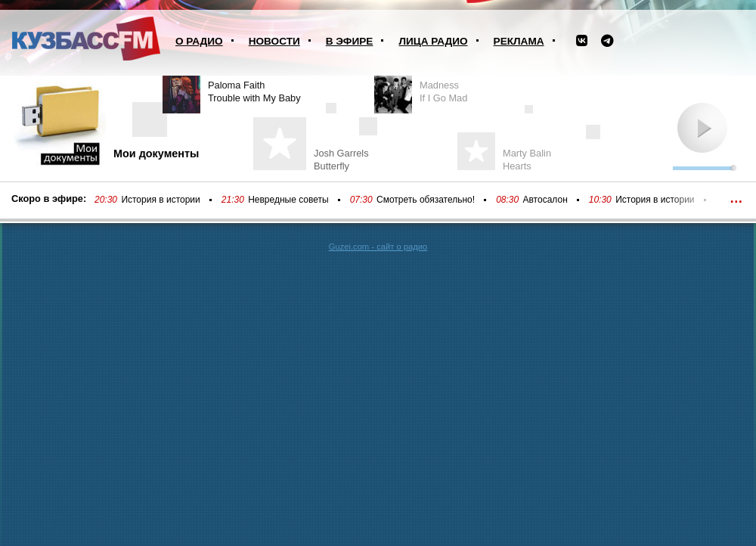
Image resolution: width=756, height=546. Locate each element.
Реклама (519, 41)
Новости (274, 41)
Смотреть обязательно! (426, 200)
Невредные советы (288, 200)
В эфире (350, 41)
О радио (199, 41)
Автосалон (545, 200)
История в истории (160, 200)
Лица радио (433, 41)
